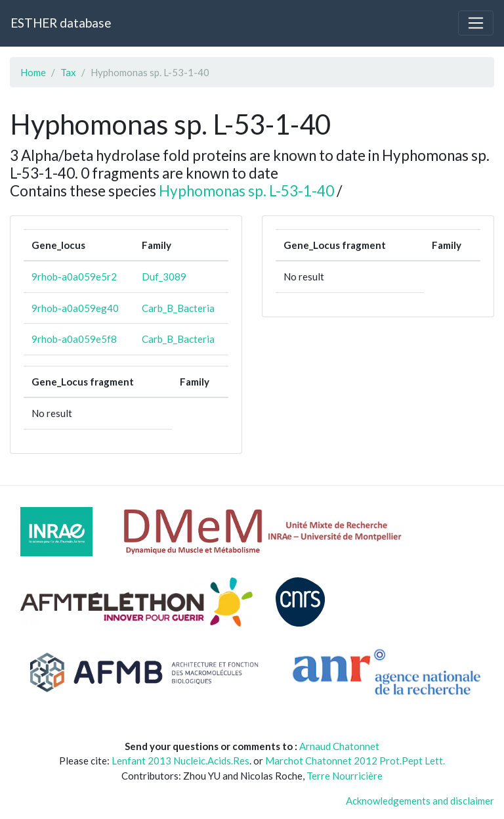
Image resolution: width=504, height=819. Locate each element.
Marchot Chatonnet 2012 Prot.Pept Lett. (355, 761)
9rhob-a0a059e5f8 (74, 339)
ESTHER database (61, 23)
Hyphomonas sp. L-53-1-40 (246, 191)
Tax (68, 72)
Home (33, 72)
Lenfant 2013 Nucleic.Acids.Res (180, 761)
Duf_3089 (164, 277)
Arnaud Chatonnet (339, 746)
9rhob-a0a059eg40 (75, 308)
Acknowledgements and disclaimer (420, 801)
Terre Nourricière (345, 776)
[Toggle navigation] (476, 23)
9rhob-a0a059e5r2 (74, 277)
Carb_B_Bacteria (178, 308)
